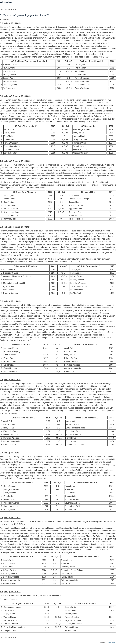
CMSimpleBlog (111, 642)
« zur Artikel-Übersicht (8, 9)
